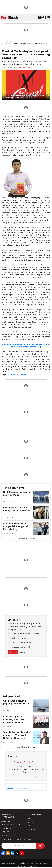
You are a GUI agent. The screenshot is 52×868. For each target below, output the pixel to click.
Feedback (6, 828)
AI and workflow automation (24, 634)
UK (29, 819)
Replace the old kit (19, 647)
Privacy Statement (28, 866)
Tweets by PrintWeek (17, 788)
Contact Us (7, 835)
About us (6, 821)
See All (39, 777)
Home (4, 41)
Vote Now (13, 652)
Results (22, 652)
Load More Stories (26, 538)
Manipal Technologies (18, 375)
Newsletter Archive (11, 824)
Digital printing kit (18, 638)
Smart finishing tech (20, 642)
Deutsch (31, 829)
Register (5, 832)
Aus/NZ (31, 822)
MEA (30, 826)
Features (12, 41)
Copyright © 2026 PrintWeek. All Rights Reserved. (21, 863)
